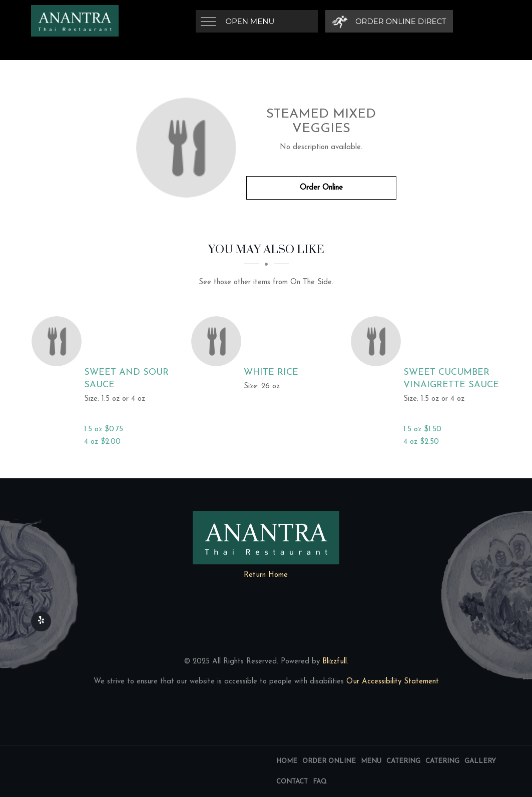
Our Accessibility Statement (391, 682)
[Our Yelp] (41, 621)
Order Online (321, 188)
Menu (371, 761)
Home (287, 761)
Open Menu (250, 21)
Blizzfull (335, 662)
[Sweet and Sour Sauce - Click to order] (59, 341)
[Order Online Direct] (389, 21)
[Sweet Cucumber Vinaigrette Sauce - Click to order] (378, 341)
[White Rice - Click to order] (219, 341)
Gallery (480, 761)
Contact (292, 782)
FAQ (320, 782)
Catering (403, 761)
